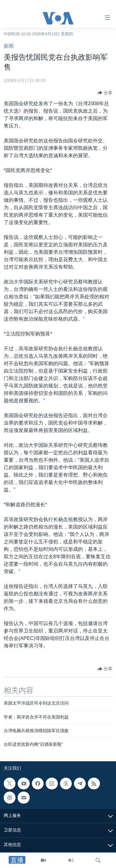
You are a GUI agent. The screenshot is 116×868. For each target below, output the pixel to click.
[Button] (105, 93)
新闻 (9, 46)
